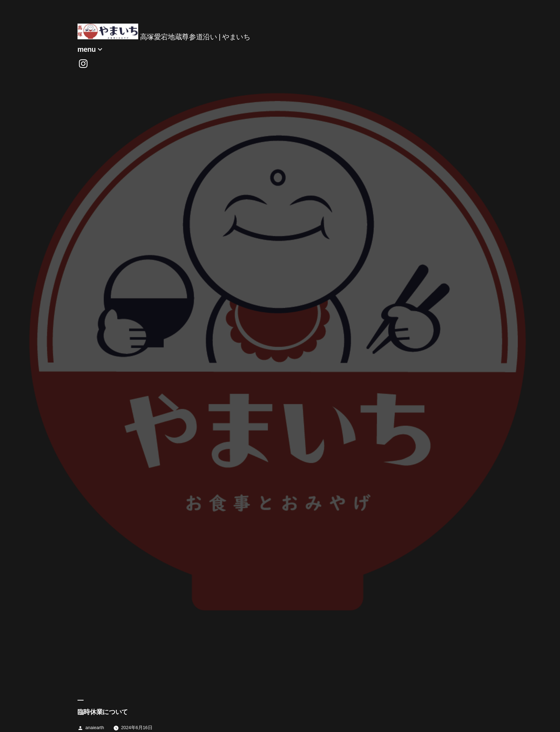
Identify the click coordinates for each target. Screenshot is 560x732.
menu (87, 49)
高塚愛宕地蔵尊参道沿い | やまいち (195, 37)
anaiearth (95, 728)
